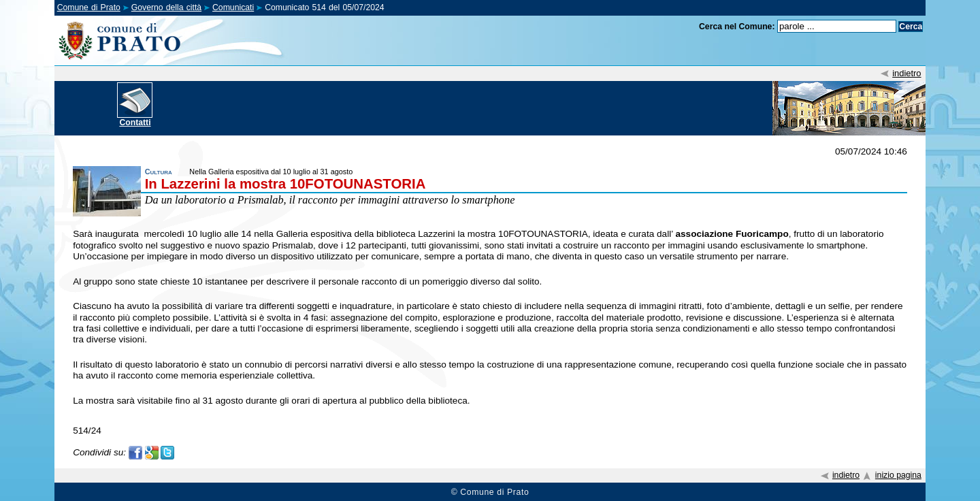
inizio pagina (898, 475)
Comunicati (233, 7)
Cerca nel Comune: (737, 27)
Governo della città (166, 7)
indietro (906, 73)
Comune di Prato (89, 7)
